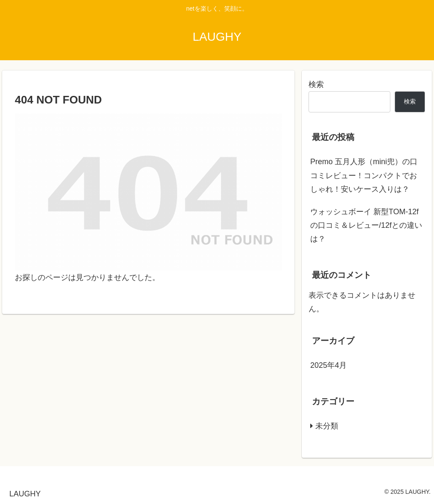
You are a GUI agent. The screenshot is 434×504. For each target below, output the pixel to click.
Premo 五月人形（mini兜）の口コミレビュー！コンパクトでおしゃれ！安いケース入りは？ (364, 175)
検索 (316, 84)
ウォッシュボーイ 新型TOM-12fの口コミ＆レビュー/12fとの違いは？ (366, 225)
